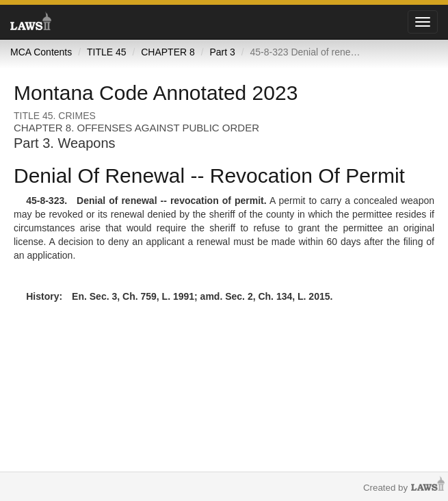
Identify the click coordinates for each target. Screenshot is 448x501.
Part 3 (222, 52)
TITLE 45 (107, 52)
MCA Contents (41, 52)
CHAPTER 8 (168, 52)
